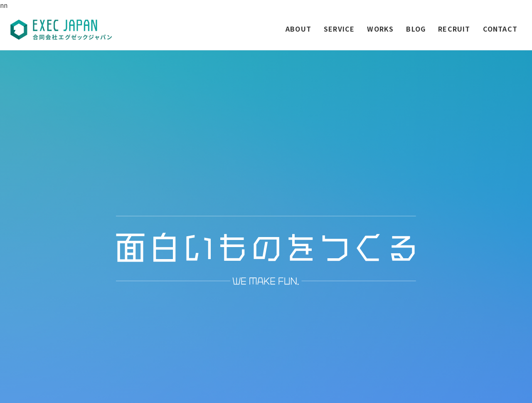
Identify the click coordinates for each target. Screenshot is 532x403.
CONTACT (500, 29)
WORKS (380, 29)
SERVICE (339, 29)
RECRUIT (454, 29)
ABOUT (298, 29)
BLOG (416, 29)
